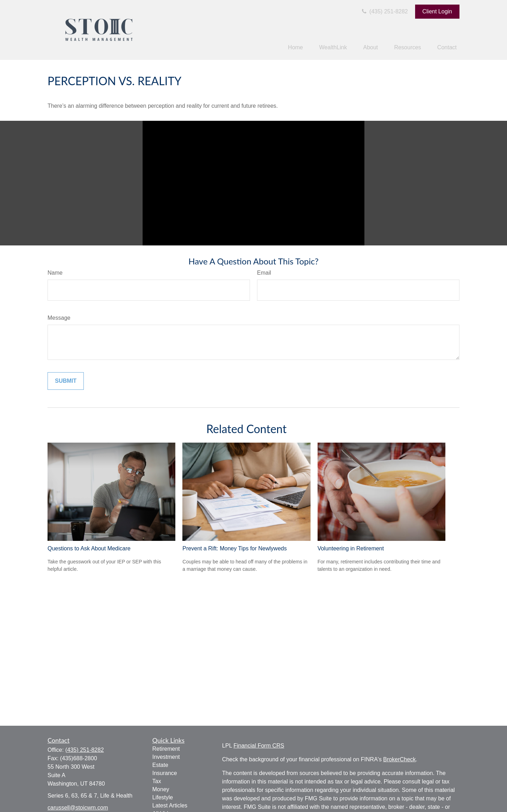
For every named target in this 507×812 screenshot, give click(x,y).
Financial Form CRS (259, 746)
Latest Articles (170, 805)
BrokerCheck (399, 759)
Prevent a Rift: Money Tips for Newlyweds (234, 548)
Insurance (165, 773)
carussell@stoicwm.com (78, 808)
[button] (296, 48)
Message (59, 318)
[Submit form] (66, 381)
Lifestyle (163, 797)
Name (55, 273)
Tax (157, 781)
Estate (160, 765)
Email (264, 273)
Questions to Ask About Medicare (89, 548)
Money (161, 789)
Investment (166, 757)
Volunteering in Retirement (351, 548)
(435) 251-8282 (384, 11)
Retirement (166, 749)
